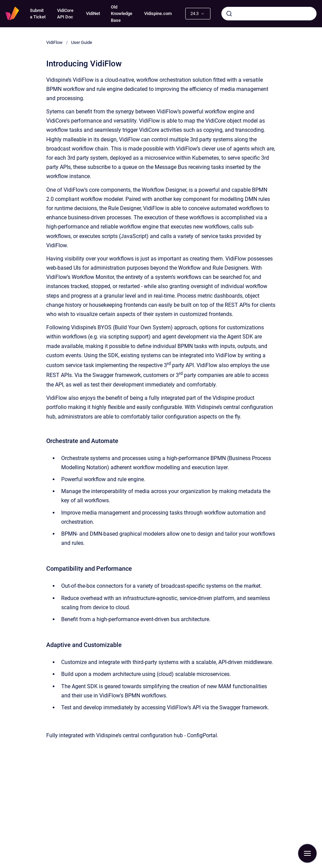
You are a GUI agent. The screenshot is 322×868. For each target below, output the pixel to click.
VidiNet (93, 13)
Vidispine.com (158, 13)
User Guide (82, 42)
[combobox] (269, 14)
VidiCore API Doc (65, 14)
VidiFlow (54, 42)
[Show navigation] (307, 853)
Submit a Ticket (38, 14)
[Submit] (229, 14)
